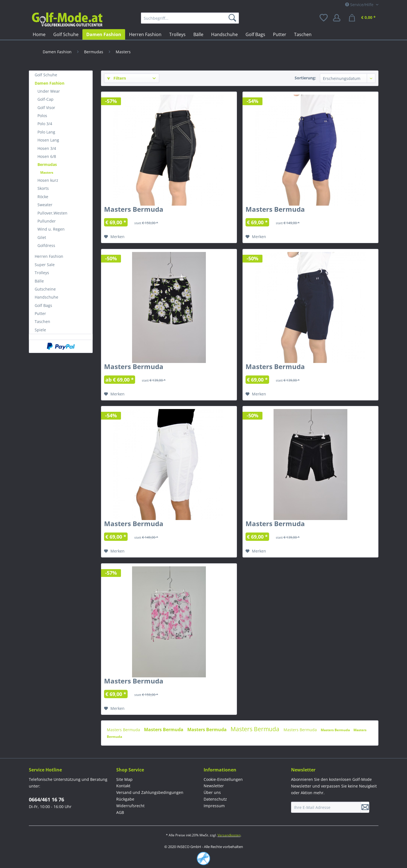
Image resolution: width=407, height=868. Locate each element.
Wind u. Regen (51, 229)
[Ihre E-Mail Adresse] (326, 807)
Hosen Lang (48, 140)
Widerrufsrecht (130, 806)
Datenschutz (215, 799)
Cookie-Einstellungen (223, 779)
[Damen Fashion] (104, 34)
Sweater (45, 205)
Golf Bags (43, 305)
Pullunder (47, 221)
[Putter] (280, 34)
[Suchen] (233, 18)
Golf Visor (46, 108)
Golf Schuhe (46, 75)
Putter (40, 313)
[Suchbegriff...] (190, 18)
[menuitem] (190, 18)
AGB (120, 812)
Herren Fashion (49, 256)
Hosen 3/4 (47, 148)
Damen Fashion (50, 83)
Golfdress (46, 245)
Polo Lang (46, 132)
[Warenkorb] (363, 18)
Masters (47, 172)
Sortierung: (305, 78)
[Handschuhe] (224, 34)
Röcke (43, 197)
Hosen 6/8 (47, 156)
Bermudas (47, 164)
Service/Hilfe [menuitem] (360, 5)
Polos (42, 116)
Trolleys (42, 273)
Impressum (214, 806)
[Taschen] (303, 34)
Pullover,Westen (52, 213)
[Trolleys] (177, 34)
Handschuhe (46, 297)
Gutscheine (45, 289)
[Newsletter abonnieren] (365, 807)
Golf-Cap (45, 99)
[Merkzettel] (324, 18)
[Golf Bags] (255, 34)
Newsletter (214, 786)
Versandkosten (229, 835)
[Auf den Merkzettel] (114, 237)
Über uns (212, 792)
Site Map (124, 779)
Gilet (42, 237)
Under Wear (49, 91)
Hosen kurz (48, 180)
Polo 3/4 (45, 124)
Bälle (39, 281)
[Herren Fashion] (145, 34)
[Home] (39, 34)
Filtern (117, 78)
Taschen (42, 321)
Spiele (40, 330)
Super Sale (45, 265)
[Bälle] (198, 34)
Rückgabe (125, 799)
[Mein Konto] (338, 18)
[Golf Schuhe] (66, 34)
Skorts (43, 188)
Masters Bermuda (134, 210)
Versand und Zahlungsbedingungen (150, 792)
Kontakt (123, 786)
